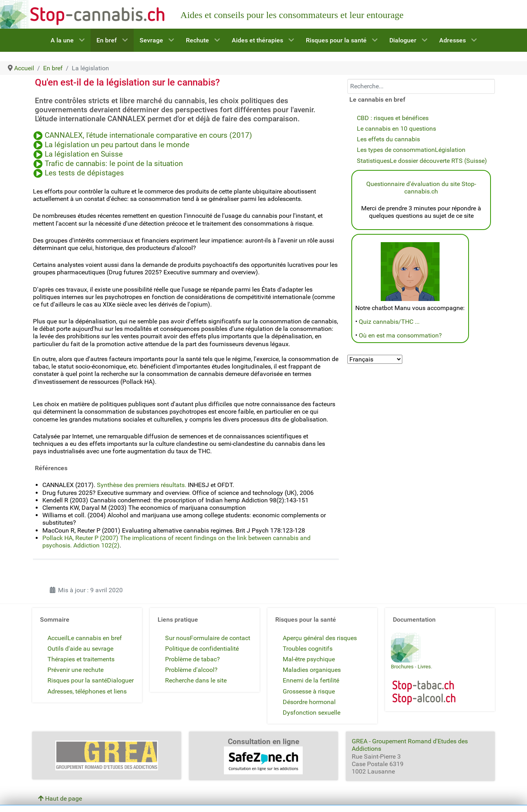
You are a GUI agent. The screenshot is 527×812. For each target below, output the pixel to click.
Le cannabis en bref (95, 638)
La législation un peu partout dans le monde (117, 145)
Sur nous (177, 638)
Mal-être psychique (309, 659)
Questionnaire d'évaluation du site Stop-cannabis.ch (421, 188)
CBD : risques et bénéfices (393, 118)
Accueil (57, 638)
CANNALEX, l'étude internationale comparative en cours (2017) (149, 135)
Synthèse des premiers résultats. (142, 485)
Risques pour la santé (77, 680)
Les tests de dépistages (84, 173)
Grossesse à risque (309, 691)
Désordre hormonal (309, 702)
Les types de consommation (396, 150)
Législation (450, 150)
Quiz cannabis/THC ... (389, 322)
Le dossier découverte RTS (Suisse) (438, 161)
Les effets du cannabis (388, 139)
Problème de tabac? (193, 659)
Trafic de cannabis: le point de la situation (114, 164)
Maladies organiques (312, 670)
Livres (424, 667)
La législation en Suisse (84, 154)
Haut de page (60, 798)
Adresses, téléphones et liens (87, 691)
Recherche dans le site (196, 680)
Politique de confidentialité (202, 649)
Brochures (402, 667)
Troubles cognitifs (308, 649)
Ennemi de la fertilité (311, 680)
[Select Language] (375, 359)
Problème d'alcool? (191, 670)
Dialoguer (120, 680)
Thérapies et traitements (81, 659)
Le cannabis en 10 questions (396, 129)
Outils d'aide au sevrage (80, 649)
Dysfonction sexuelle (312, 713)
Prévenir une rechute (75, 670)
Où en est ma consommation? (400, 335)
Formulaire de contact (220, 638)
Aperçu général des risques (320, 638)
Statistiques (373, 161)
